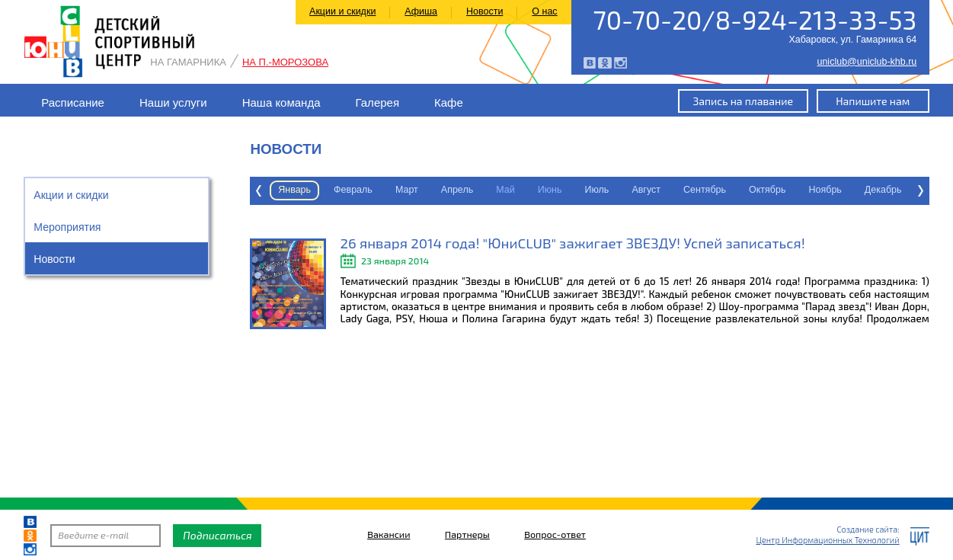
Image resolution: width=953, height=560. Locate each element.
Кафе (449, 102)
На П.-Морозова (285, 62)
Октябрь (688, 190)
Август (567, 190)
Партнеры (467, 535)
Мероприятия (67, 227)
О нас (544, 11)
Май (426, 190)
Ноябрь (745, 190)
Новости (484, 11)
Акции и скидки (342, 11)
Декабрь (804, 190)
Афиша (421, 11)
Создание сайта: (868, 529)
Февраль (274, 190)
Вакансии (389, 535)
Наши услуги (173, 102)
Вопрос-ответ (555, 535)
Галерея (378, 102)
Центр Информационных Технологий (827, 540)
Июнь (471, 190)
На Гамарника (188, 62)
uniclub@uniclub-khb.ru (867, 62)
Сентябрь (625, 190)
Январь (912, 190)
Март (328, 190)
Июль (517, 190)
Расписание (73, 102)
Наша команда (281, 102)
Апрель (378, 190)
